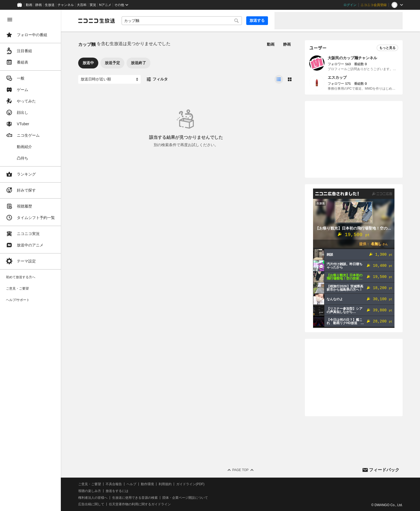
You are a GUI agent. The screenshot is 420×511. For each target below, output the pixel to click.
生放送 (50, 5)
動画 (29, 5)
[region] (30, 260)
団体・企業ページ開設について (185, 498)
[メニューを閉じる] (10, 20)
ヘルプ (131, 484)
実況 (93, 5)
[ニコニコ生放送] (97, 21)
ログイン (350, 5)
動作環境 (147, 484)
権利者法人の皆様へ (93, 498)
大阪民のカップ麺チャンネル (352, 58)
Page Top (240, 470)
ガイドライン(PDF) (190, 484)
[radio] (279, 79)
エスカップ (337, 77)
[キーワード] (182, 21)
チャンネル (66, 5)
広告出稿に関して (91, 504)
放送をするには (117, 491)
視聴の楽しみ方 (90, 491)
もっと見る (387, 48)
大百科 (82, 5)
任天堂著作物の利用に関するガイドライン (140, 504)
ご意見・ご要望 (90, 484)
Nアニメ (105, 5)
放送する (257, 20)
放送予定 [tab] (112, 63)
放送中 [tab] (88, 63)
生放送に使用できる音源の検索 (135, 498)
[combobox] (182, 21)
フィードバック (384, 470)
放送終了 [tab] (138, 63)
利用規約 (165, 484)
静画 (39, 5)
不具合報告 (114, 484)
